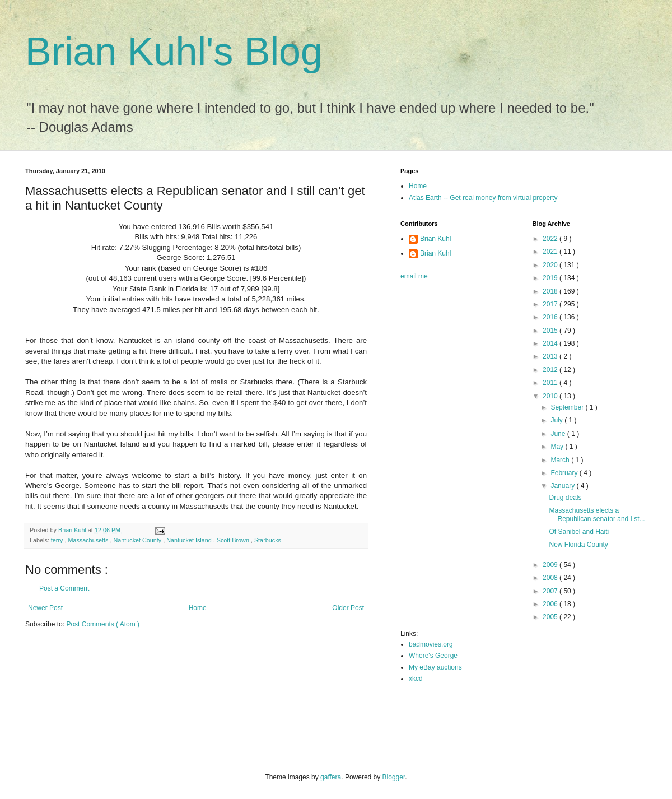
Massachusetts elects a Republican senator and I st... (597, 514)
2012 (551, 370)
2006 (551, 604)
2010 (551, 396)
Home (198, 608)
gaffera (331, 777)
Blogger (394, 777)
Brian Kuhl (435, 239)
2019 (551, 278)
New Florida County (578, 545)
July (557, 420)
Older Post (348, 608)
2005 (551, 617)
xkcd (416, 679)
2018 (551, 291)
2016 (551, 317)
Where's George (433, 656)
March (561, 460)
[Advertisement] (445, 458)
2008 (551, 578)
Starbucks (268, 540)
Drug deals (565, 498)
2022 (551, 239)
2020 (551, 265)
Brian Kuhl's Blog (174, 52)
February (565, 473)
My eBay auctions (435, 667)
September (568, 407)
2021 (551, 252)
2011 (551, 383)
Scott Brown (234, 540)
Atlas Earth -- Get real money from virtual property (483, 198)
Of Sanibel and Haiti (579, 532)
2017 (551, 304)
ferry (58, 540)
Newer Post (45, 608)
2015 (551, 331)
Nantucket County (138, 540)
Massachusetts (89, 540)
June (559, 434)
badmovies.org (431, 644)
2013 (551, 356)
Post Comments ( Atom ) (103, 624)
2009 (551, 565)
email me (414, 276)
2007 (551, 591)
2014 (551, 343)
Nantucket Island (190, 540)
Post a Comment (64, 588)
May (558, 447)
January (563, 486)
